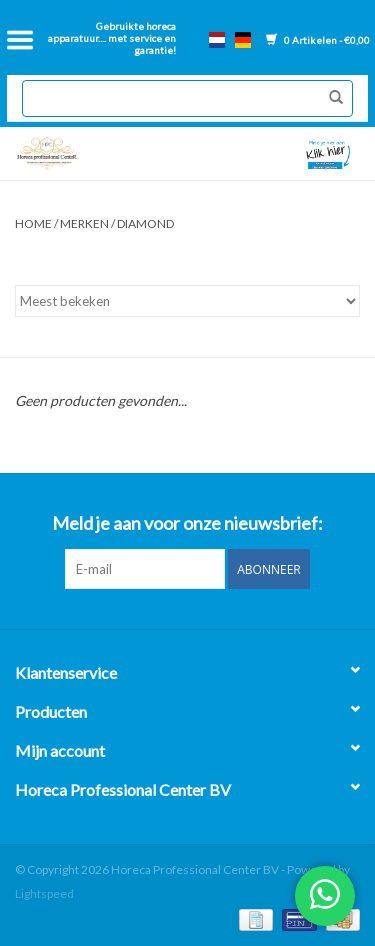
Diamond (145, 223)
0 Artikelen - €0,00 (318, 40)
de (243, 40)
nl (217, 40)
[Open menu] (20, 40)
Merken (84, 223)
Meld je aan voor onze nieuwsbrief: (187, 523)
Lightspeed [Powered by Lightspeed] (44, 893)
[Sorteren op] (187, 301)
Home (33, 223)
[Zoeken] (187, 98)
